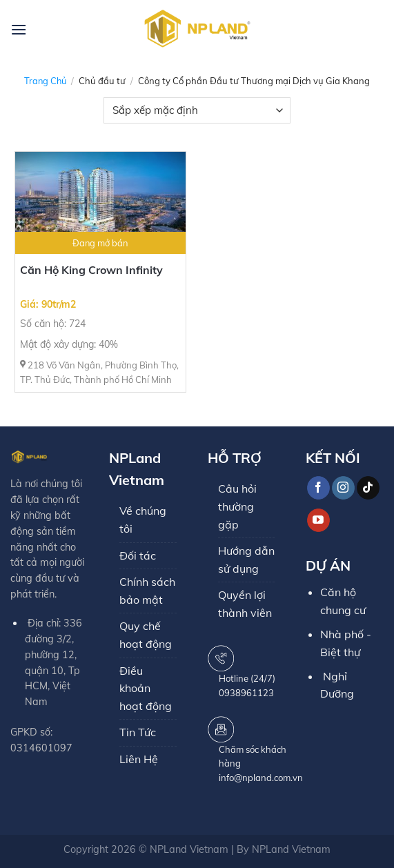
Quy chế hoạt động (146, 635)
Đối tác (138, 555)
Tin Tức (138, 732)
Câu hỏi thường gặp (237, 506)
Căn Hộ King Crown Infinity (91, 270)
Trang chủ (45, 81)
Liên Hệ (139, 759)
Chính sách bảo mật (147, 591)
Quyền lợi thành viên (245, 604)
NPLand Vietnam (189, 849)
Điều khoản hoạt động (146, 688)
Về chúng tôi (143, 520)
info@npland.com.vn (261, 778)
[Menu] (19, 29)
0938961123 (246, 693)
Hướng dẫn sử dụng (246, 560)
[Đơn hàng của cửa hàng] (197, 110)
